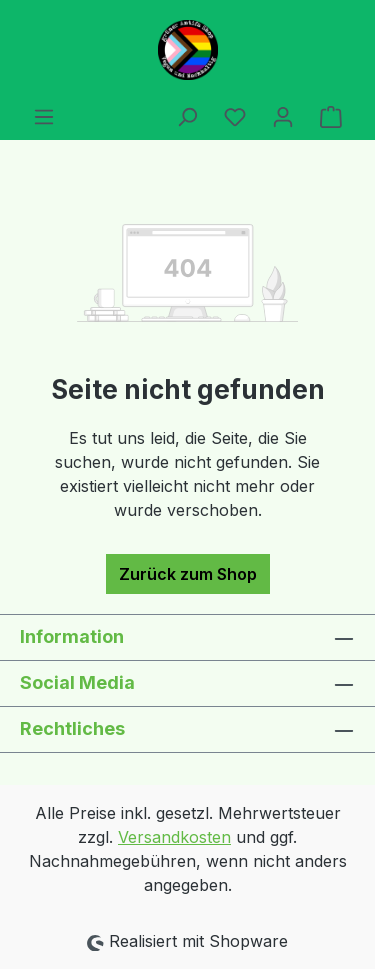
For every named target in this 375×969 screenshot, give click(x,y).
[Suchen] (187, 116)
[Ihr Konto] (283, 116)
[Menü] (44, 116)
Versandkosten (174, 837)
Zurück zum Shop (188, 574)
